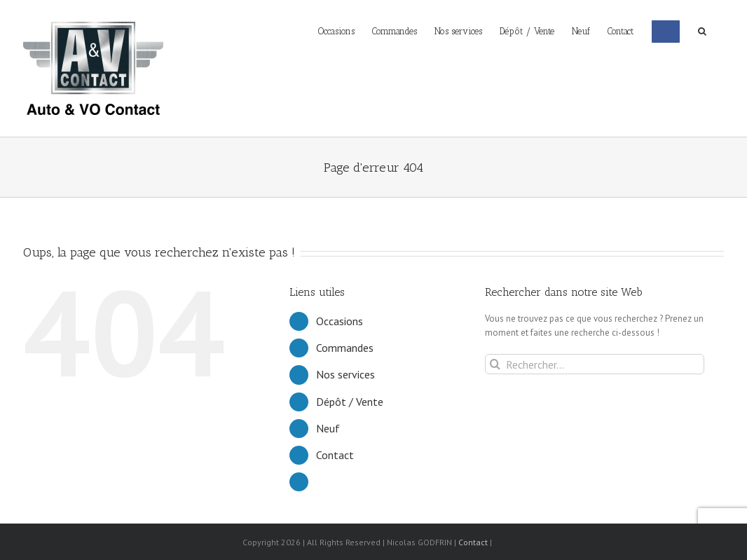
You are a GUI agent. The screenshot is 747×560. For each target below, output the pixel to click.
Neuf (328, 428)
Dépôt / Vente (350, 402)
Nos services (345, 374)
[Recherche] (495, 364)
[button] (702, 30)
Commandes (345, 348)
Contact (335, 455)
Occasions (340, 321)
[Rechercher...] (595, 364)
